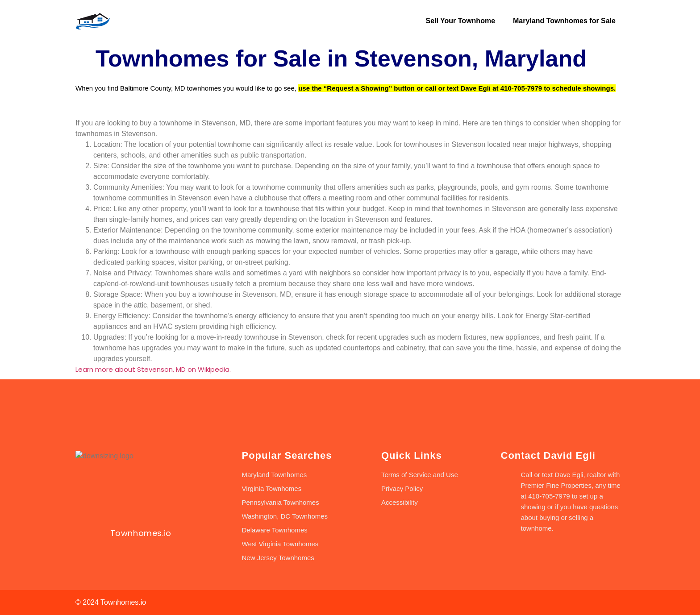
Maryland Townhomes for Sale (564, 21)
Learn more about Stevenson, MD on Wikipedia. (153, 369)
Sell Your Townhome (460, 21)
